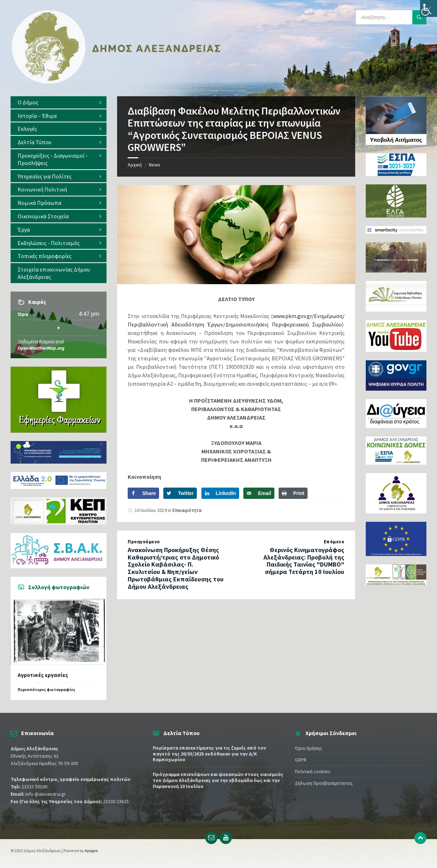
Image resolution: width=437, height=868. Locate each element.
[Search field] (391, 17)
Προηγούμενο (144, 542)
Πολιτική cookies (313, 771)
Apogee (91, 851)
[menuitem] (59, 102)
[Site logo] (116, 82)
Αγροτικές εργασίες (43, 675)
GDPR (301, 760)
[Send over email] (259, 493)
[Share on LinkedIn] (220, 493)
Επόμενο (334, 542)
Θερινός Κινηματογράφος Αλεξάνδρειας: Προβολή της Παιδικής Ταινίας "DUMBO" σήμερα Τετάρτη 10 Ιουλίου (304, 561)
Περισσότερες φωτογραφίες (46, 689)
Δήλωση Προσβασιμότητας (324, 783)
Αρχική (135, 165)
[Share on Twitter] (180, 493)
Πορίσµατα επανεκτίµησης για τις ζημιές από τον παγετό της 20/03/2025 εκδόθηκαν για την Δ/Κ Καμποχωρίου (209, 754)
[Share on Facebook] (143, 493)
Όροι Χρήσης (308, 748)
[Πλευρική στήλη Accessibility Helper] (429, 8)
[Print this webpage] (293, 493)
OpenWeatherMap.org (41, 348)
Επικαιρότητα (187, 510)
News (155, 165)
